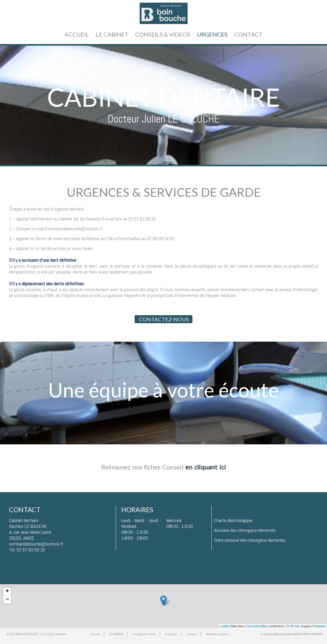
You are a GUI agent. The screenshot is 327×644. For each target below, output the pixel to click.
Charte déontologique (233, 520)
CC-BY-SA (292, 626)
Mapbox (320, 626)
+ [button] (7, 591)
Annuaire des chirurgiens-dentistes (245, 530)
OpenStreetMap (257, 626)
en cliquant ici (206, 467)
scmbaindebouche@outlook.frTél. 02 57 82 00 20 (36, 547)
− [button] (7, 600)
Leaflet (224, 626)
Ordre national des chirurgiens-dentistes (250, 540)
